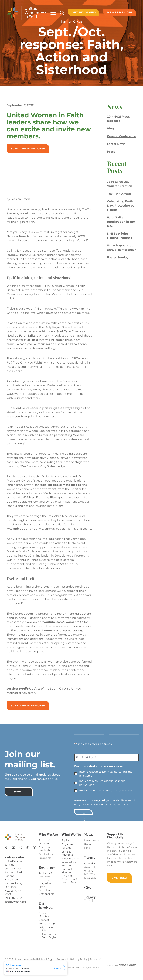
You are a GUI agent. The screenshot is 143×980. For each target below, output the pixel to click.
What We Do (71, 839)
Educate (67, 852)
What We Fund (71, 863)
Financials (45, 862)
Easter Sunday (117, 257)
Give (88, 891)
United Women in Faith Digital (48, 940)
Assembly (90, 871)
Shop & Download (45, 893)
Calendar (90, 868)
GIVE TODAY (119, 882)
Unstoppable (47, 898)
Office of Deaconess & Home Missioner (71, 883)
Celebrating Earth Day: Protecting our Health (121, 206)
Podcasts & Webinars (45, 879)
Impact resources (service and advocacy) (105, 795)
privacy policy (99, 805)
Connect (44, 924)
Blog (110, 129)
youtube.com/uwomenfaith (27, 630)
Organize (67, 848)
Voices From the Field (42, 497)
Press (111, 152)
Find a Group (47, 928)
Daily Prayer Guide (46, 933)
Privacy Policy (79, 964)
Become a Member (45, 919)
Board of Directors (45, 846)
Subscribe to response (28, 149)
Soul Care (64, 331)
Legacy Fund (90, 903)
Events (90, 862)
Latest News (116, 144)
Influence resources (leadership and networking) (102, 787)
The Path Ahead (119, 194)
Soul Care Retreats (90, 877)
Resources (47, 871)
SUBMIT (19, 796)
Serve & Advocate (67, 858)
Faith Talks (28, 336)
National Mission (67, 875)
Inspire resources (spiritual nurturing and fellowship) (106, 778)
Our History (46, 858)
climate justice (71, 485)
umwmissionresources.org (27, 639)
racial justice (49, 485)
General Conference (121, 136)
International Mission (69, 868)
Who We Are (48, 839)
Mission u (41, 340)
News (89, 839)
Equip (65, 845)
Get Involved (84, 13)
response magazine (45, 886)
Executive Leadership (45, 853)
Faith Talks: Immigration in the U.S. (121, 222)
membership (17, 417)
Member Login (120, 13)
